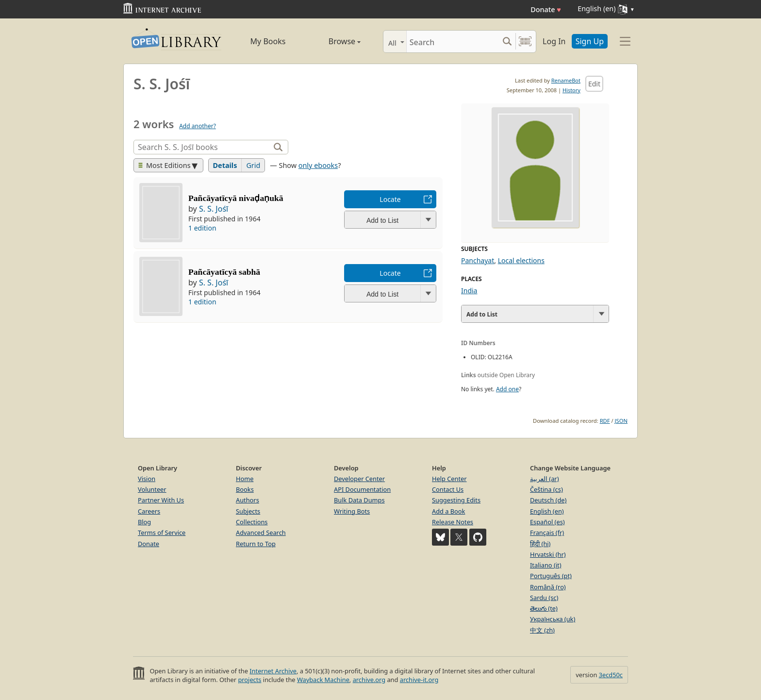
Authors (248, 500)
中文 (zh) (542, 630)
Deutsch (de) (548, 500)
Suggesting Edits (456, 500)
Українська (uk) (553, 619)
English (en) (547, 511)
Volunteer (152, 489)
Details (225, 165)
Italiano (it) (546, 565)
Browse (333, 41)
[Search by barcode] (525, 42)
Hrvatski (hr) (548, 554)
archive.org (369, 680)
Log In (554, 41)
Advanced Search (261, 533)
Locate (390, 199)
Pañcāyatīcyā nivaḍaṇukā (236, 198)
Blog (144, 522)
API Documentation (362, 489)
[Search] (453, 42)
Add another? (198, 126)
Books (245, 489)
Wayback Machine (323, 680)
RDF (605, 421)
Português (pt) (551, 576)
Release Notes (453, 522)
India (469, 291)
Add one (507, 389)
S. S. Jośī (214, 209)
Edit (594, 84)
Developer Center (359, 479)
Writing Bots (352, 511)
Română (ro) (548, 587)
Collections (252, 522)
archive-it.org (419, 680)
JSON (621, 421)
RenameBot (566, 80)
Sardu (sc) (544, 598)
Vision (147, 479)
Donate (546, 9)
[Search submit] (507, 42)
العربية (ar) (544, 479)
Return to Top (256, 544)
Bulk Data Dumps (359, 500)
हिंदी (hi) (540, 544)
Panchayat (478, 260)
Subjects (248, 511)
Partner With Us (161, 500)
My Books (268, 41)
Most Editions (165, 165)
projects (249, 680)
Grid (253, 165)
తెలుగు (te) (544, 608)
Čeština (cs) (546, 489)
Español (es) (547, 522)
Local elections (521, 260)
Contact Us (448, 489)
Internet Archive (273, 671)
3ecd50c (611, 675)
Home (245, 479)
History (571, 90)
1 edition (202, 228)
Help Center (449, 479)
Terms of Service (162, 533)
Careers (149, 511)
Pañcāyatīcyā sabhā (224, 272)
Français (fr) (547, 533)
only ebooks (318, 165)
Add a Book (448, 511)
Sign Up (590, 41)
